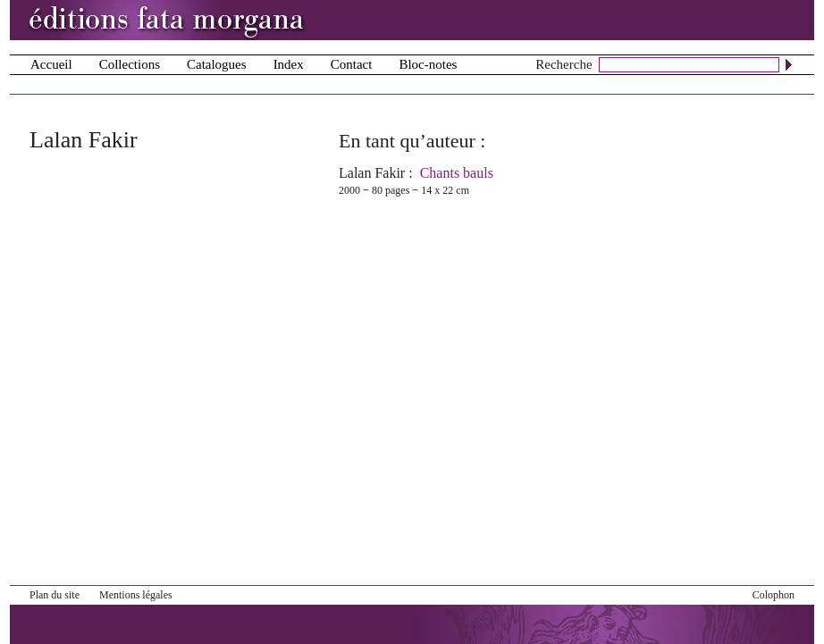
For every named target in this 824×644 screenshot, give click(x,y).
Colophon (774, 595)
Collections (130, 64)
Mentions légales (136, 595)
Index (289, 64)
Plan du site (55, 595)
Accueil (51, 64)
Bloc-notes (428, 64)
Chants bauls (457, 173)
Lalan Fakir (372, 173)
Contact (352, 64)
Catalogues (217, 64)
